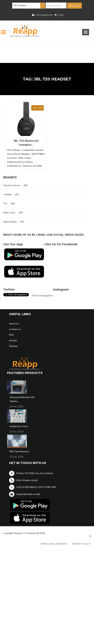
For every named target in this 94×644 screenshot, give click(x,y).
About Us (14, 323)
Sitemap (13, 346)
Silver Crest (9, 212)
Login (59, 15)
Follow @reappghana (42, 295)
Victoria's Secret (12, 185)
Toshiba (7, 194)
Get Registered (42, 15)
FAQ (11, 334)
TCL (5, 203)
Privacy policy (82, 543)
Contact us (15, 329)
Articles (13, 340)
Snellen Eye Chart (19, 426)
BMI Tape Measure (19, 451)
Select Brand (10, 221)
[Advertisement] (47, 47)
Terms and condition (54, 543)
